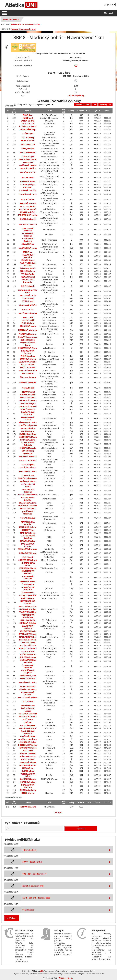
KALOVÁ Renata (28, 725)
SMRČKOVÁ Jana (28, 440)
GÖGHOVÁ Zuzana (28, 400)
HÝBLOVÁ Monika (28, 609)
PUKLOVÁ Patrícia (28, 190)
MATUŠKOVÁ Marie (28, 437)
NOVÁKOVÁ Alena (28, 765)
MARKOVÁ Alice (28, 428)
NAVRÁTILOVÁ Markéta (28, 413)
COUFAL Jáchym (28, 184)
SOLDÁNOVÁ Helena (28, 698)
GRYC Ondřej (28, 451)
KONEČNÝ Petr (28, 706)
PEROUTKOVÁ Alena (28, 348)
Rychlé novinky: (11, 20)
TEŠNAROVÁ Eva (28, 518)
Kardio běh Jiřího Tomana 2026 (36, 898)
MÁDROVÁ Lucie (28, 533)
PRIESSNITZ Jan (28, 144)
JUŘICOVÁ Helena (28, 657)
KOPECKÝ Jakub (28, 340)
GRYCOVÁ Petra (28, 581)
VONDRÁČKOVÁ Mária (28, 775)
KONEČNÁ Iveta (28, 409)
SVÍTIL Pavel (28, 301)
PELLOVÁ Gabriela (28, 640)
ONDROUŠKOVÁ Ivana (28, 344)
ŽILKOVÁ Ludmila (28, 790)
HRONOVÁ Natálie (28, 595)
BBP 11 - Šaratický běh (32, 862)
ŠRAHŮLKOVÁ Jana (28, 503)
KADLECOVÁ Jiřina (28, 434)
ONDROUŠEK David (28, 406)
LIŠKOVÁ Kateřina (28, 383)
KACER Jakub (28, 373)
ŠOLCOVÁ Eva (28, 476)
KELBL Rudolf (28, 651)
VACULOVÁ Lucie (28, 295)
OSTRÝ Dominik (28, 678)
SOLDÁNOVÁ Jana (28, 807)
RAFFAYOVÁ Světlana (28, 577)
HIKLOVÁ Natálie (28, 203)
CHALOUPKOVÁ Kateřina (28, 537)
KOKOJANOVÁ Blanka (28, 693)
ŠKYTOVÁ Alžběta (28, 623)
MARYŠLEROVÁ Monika (28, 523)
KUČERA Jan (28, 133)
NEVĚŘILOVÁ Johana (28, 739)
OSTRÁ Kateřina (28, 687)
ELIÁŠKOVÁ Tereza (28, 165)
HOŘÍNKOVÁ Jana (28, 676)
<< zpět (59, 812)
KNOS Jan (28, 187)
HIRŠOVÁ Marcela (28, 448)
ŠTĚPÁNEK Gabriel (28, 127)
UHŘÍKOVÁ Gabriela (28, 506)
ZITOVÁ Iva (28, 702)
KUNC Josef (28, 557)
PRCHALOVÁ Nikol (28, 461)
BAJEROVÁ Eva (28, 759)
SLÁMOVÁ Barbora (28, 457)
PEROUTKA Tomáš (28, 209)
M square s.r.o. (66, 978)
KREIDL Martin (28, 793)
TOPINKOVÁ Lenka (28, 472)
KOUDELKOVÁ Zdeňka (28, 499)
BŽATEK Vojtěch (28, 212)
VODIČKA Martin (28, 172)
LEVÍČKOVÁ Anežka (28, 362)
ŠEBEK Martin (28, 592)
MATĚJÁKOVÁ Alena (28, 313)
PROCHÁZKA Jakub (28, 160)
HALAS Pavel (28, 177)
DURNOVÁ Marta (28, 359)
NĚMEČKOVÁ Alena (28, 689)
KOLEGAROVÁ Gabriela (28, 444)
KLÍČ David (28, 118)
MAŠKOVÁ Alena (28, 481)
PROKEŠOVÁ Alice (28, 168)
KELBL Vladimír (28, 140)
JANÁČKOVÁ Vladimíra (28, 513)
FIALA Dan (28, 115)
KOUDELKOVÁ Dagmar (28, 352)
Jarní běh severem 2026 (33, 886)
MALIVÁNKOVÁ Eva (28, 637)
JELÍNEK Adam (28, 260)
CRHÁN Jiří (28, 454)
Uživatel (108, 13)
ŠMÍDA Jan (28, 252)
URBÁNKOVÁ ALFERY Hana (28, 291)
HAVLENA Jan (28, 124)
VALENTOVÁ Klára (28, 612)
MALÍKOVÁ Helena (28, 527)
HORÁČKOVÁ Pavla (28, 553)
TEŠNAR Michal (28, 277)
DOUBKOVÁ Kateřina (28, 235)
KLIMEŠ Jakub (28, 771)
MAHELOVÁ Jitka (28, 398)
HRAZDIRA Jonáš (28, 219)
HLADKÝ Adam (28, 199)
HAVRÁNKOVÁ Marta (28, 418)
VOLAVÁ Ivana (28, 431)
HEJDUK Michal (28, 392)
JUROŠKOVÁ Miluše (28, 748)
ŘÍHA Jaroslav (28, 149)
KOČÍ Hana (28, 720)
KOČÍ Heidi (28, 751)
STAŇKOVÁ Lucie (28, 326)
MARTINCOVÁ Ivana (28, 248)
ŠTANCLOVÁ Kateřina (28, 666)
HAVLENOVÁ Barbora (28, 229)
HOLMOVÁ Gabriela (28, 714)
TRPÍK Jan (28, 722)
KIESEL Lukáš (28, 388)
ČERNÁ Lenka (28, 584)
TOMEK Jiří (28, 162)
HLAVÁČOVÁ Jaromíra (28, 256)
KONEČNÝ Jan (28, 530)
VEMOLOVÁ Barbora (28, 549)
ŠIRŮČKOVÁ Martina (28, 479)
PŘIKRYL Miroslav (28, 754)
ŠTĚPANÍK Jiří (28, 157)
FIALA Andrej (28, 138)
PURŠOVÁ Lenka (28, 736)
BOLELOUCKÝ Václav (28, 745)
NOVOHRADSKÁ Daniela (28, 602)
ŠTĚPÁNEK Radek (28, 268)
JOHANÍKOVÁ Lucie (28, 194)
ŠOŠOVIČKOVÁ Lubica (28, 710)
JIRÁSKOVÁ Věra (28, 782)
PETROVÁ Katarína (28, 606)
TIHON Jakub (28, 323)
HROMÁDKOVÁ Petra (28, 564)
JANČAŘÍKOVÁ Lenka (28, 215)
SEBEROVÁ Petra (28, 271)
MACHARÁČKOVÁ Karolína (28, 661)
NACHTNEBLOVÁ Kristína (28, 264)
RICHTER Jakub (28, 286)
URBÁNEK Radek (28, 395)
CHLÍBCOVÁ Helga (28, 742)
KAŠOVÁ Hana (28, 598)
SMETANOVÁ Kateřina (28, 491)
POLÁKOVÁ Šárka (28, 646)
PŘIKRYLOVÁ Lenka (28, 422)
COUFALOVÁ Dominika (28, 281)
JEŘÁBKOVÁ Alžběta (28, 305)
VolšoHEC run (28, 910)
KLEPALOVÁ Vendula (28, 495)
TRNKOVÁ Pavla (28, 643)
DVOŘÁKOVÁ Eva (28, 468)
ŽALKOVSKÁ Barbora (28, 627)
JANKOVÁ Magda (28, 403)
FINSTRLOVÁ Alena (28, 648)
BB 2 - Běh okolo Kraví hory (34, 874)
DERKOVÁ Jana (28, 465)
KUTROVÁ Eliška (28, 181)
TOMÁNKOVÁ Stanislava (28, 616)
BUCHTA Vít (28, 309)
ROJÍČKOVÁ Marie (28, 631)
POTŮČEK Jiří (28, 320)
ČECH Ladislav (28, 365)
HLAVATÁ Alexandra (28, 337)
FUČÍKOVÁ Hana (28, 368)
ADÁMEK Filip (28, 244)
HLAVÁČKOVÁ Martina (28, 588)
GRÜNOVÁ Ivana (28, 654)
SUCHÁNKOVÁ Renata (28, 545)
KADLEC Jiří (28, 317)
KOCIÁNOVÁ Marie (28, 728)
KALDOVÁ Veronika (28, 370)
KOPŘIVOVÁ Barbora (28, 240)
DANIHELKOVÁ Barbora (28, 732)
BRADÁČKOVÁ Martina (28, 786)
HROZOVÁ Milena (28, 762)
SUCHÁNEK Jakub (28, 779)
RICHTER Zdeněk (28, 206)
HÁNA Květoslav (28, 756)
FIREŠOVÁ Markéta (28, 334)
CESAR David (28, 298)
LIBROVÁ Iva (28, 768)
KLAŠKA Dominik (28, 153)
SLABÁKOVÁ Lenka (28, 683)
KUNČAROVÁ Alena (28, 717)
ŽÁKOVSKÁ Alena (28, 377)
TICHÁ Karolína (28, 356)
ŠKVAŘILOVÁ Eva (28, 541)
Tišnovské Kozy (29, 850)
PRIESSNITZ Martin (28, 224)
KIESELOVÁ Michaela (28, 330)
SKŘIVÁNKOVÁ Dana (28, 560)
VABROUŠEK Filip (28, 129)
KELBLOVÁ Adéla (28, 620)
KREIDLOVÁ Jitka (28, 509)
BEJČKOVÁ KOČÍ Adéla (28, 485)
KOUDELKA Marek (28, 568)
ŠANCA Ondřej (28, 121)
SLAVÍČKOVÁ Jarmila (28, 425)
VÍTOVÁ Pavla (28, 274)
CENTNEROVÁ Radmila (28, 572)
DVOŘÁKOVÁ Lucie (28, 634)
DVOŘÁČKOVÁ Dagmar (28, 672)
